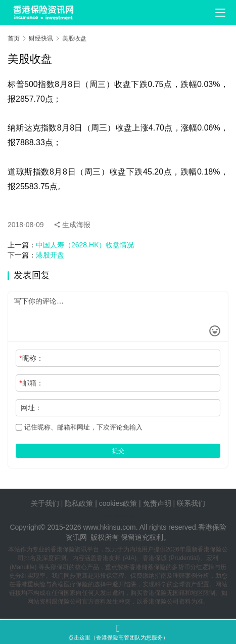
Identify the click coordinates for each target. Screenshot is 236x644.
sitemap (125, 516)
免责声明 (158, 503)
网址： (31, 408)
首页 (14, 38)
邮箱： (31, 383)
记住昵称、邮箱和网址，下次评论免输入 (79, 427)
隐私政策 (79, 503)
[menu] (220, 13)
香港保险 (212, 527)
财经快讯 (41, 38)
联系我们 (191, 503)
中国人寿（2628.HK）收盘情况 (85, 245)
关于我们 (45, 503)
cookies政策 (118, 503)
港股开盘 (50, 255)
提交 (118, 451)
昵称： (31, 358)
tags (106, 516)
